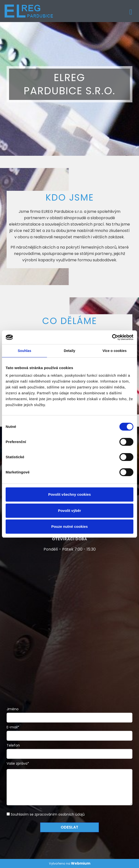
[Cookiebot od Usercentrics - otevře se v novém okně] (112, 337)
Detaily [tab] (70, 351)
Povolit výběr (69, 511)
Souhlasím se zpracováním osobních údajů (48, 814)
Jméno (13, 709)
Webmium (81, 863)
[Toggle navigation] (131, 11)
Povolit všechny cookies (69, 494)
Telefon (13, 745)
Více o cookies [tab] (115, 351)
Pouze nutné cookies (69, 526)
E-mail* (13, 727)
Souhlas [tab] (24, 351)
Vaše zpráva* (18, 763)
